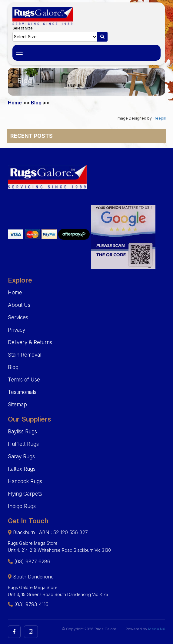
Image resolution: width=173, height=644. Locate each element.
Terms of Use (24, 380)
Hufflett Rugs (23, 444)
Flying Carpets (25, 494)
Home (15, 103)
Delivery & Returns (30, 342)
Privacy (17, 330)
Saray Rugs (21, 456)
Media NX (157, 629)
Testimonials (22, 392)
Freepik (160, 118)
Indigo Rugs (22, 506)
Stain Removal (25, 355)
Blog (36, 103)
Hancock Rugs (25, 481)
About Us (19, 305)
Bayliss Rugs (22, 432)
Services (18, 317)
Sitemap (17, 405)
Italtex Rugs (22, 469)
